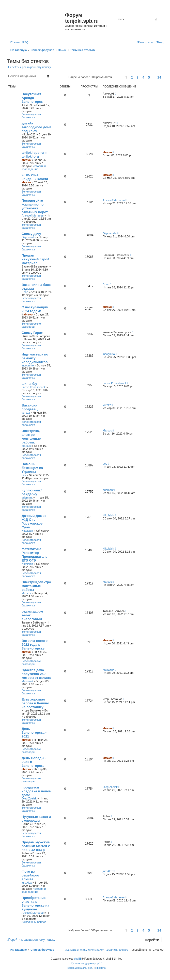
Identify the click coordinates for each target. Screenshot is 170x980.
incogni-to (28, 365)
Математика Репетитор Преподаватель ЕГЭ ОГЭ (35, 555)
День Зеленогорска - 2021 (34, 733)
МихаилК (27, 681)
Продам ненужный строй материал (35, 259)
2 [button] (132, 77)
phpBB (78, 959)
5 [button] (149, 77)
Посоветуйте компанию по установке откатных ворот (35, 206)
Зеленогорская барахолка (31, 116)
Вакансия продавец (30, 407)
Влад (25, 292)
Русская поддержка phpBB (87, 963)
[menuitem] (25, 42)
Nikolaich (27, 531)
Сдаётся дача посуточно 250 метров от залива (36, 674)
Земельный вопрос (34, 922)
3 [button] (138, 77)
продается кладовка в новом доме (37, 791)
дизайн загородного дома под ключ (37, 127)
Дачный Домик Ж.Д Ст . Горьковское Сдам (34, 521)
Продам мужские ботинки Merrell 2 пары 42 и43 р (36, 846)
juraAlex (27, 883)
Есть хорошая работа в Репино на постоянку (35, 703)
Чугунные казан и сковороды (36, 819)
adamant (27, 498)
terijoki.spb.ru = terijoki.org (34, 155)
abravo (26, 160)
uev (24, 475)
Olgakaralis (29, 237)
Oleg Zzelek (29, 798)
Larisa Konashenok (34, 387)
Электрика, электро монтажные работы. (31, 437)
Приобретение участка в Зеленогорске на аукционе (35, 903)
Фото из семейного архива (30, 875)
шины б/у (29, 384)
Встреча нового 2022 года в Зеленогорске (35, 645)
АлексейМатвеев (33, 215)
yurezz (26, 413)
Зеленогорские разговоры (31, 325)
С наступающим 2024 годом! (35, 309)
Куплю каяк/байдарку (32, 492)
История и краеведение (34, 168)
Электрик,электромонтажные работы (36, 586)
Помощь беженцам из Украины (32, 468)
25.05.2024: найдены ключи (35, 177)
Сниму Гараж (33, 333)
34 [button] (159, 77)
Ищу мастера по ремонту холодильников (35, 358)
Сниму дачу (31, 234)
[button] (118, 77)
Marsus (26, 446)
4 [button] (143, 77)
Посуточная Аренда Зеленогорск (32, 98)
